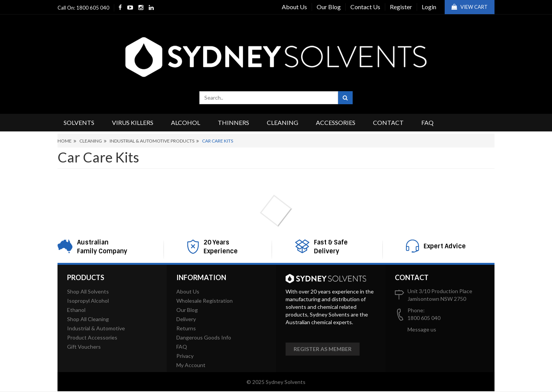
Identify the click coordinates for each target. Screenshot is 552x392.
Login (429, 7)
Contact (388, 122)
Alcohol (186, 122)
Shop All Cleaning (88, 319)
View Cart (470, 7)
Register (401, 7)
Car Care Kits (218, 141)
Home (65, 141)
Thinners (233, 122)
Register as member (323, 349)
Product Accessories (92, 337)
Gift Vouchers (84, 347)
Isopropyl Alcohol (88, 301)
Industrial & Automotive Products (152, 141)
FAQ (427, 122)
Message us (422, 329)
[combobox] (269, 98)
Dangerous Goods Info (204, 337)
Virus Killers (133, 122)
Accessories (336, 122)
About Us (294, 7)
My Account (191, 365)
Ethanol (76, 310)
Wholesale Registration (205, 301)
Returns (186, 328)
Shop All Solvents (88, 291)
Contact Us (365, 7)
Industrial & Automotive (96, 328)
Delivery (186, 319)
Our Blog (329, 7)
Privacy (185, 356)
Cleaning (283, 122)
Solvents (79, 122)
